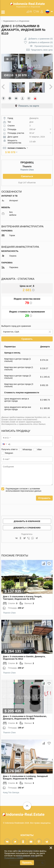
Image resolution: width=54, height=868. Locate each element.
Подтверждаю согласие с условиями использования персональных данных (23, 487)
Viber (39, 447)
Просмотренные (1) (44, 46)
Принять (27, 863)
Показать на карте (29, 106)
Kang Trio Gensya (11, 790)
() (31, 11)
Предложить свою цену (42, 50)
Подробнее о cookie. (14, 858)
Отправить (44, 496)
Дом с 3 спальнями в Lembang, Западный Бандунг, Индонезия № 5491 (25, 775)
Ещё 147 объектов (27, 180)
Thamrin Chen (27, 167)
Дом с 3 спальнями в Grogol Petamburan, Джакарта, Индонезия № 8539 (25, 715)
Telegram (9, 450)
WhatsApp (27, 447)
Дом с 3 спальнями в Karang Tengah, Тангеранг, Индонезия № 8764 (23, 595)
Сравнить (27, 337)
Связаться (27, 174)
